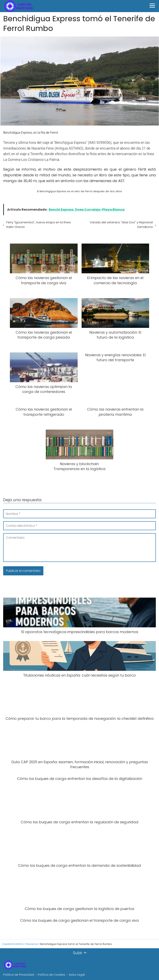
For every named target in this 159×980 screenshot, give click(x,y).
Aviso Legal (77, 975)
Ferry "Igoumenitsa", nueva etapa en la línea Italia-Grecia (39, 225)
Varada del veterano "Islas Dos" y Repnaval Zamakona (121, 225)
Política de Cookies (51, 975)
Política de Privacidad (19, 975)
